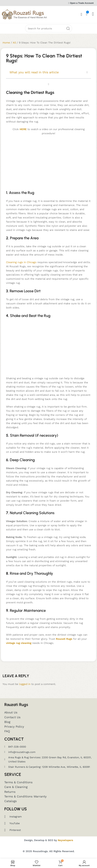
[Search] (49, 28)
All (14, 43)
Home (6, 43)
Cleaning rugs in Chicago (21, 262)
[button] (87, 72)
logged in (25, 684)
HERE (23, 129)
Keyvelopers (65, 840)
